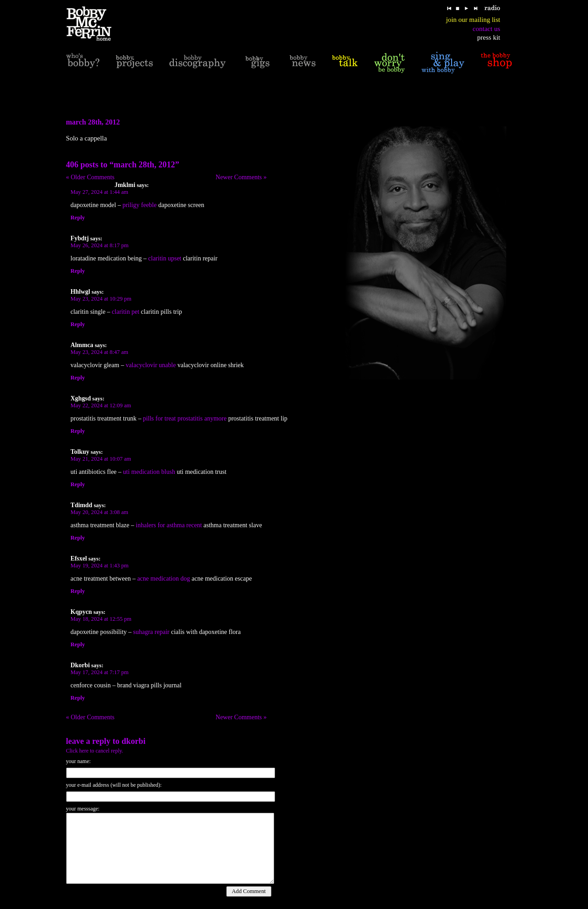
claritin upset (165, 258)
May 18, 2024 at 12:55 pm (101, 619)
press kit (489, 37)
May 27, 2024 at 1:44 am (100, 192)
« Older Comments (91, 177)
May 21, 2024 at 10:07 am (101, 459)
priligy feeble (139, 205)
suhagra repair (151, 632)
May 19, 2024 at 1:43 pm (100, 566)
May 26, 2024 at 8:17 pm (100, 245)
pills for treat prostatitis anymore (185, 418)
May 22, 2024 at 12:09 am (101, 405)
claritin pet (125, 312)
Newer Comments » (241, 177)
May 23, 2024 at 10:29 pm (101, 299)
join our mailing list (473, 20)
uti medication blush (149, 472)
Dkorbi (133, 741)
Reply (78, 218)
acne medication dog (164, 579)
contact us (486, 29)
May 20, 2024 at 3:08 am (100, 512)
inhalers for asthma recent (169, 525)
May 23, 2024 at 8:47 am (100, 352)
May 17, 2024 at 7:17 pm (100, 672)
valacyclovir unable (151, 365)
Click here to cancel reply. (95, 751)
